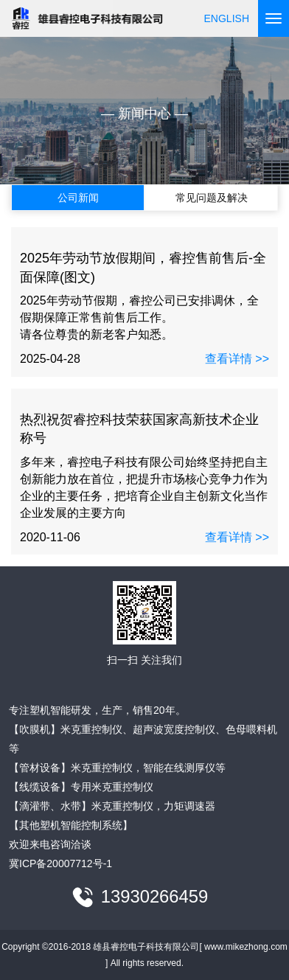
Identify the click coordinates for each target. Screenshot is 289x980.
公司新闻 (78, 198)
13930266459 (155, 897)
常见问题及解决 (212, 198)
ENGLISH (227, 18)
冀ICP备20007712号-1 (60, 863)
